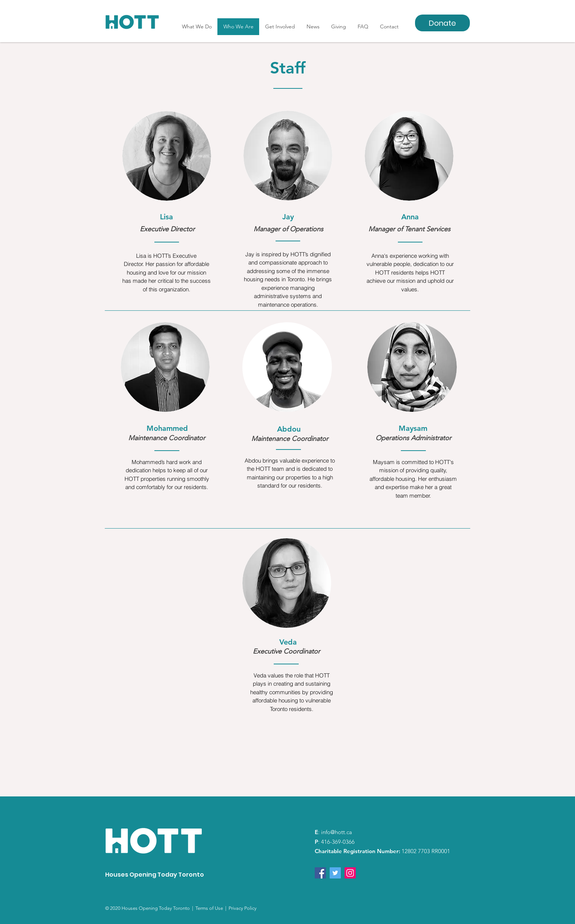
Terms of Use (210, 908)
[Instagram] (350, 873)
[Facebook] (320, 873)
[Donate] (442, 23)
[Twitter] (335, 873)
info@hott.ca (337, 832)
